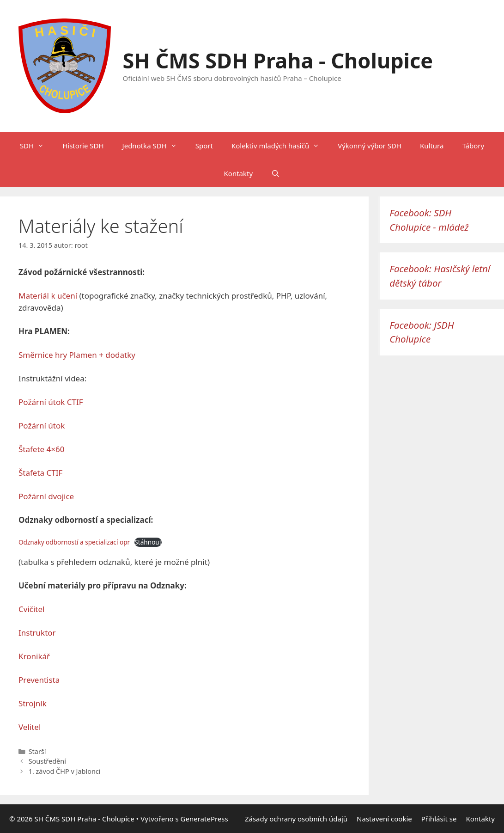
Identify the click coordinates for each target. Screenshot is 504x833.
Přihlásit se (439, 819)
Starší (37, 751)
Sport (204, 146)
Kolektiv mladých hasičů (280, 146)
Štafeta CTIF (40, 473)
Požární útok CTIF (51, 402)
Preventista (39, 680)
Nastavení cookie (384, 819)
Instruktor (37, 633)
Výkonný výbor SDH (370, 146)
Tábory (473, 146)
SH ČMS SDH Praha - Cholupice (278, 60)
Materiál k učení (48, 296)
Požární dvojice (46, 496)
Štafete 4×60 (41, 449)
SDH (36, 146)
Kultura (432, 146)
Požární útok (42, 426)
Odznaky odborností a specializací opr (74, 542)
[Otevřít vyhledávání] (276, 173)
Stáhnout (148, 542)
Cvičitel (31, 609)
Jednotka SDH (154, 146)
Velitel (30, 727)
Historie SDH (83, 146)
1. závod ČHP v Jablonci (65, 771)
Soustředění (47, 761)
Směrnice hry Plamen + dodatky (77, 355)
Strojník (33, 703)
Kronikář (34, 656)
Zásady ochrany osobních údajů (296, 819)
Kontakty (239, 173)
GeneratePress (204, 819)
